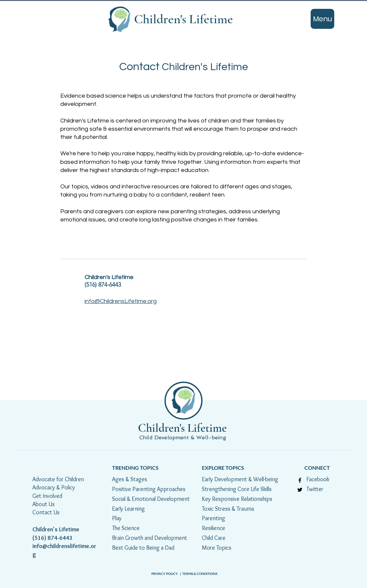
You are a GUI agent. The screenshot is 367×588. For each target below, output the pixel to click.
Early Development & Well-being (240, 479)
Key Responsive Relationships (237, 499)
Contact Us (46, 512)
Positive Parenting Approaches (149, 489)
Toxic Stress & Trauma (228, 509)
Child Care (214, 538)
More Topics (217, 548)
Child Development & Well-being (183, 437)
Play (117, 518)
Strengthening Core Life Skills (237, 489)
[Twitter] (300, 490)
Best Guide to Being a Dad (143, 548)
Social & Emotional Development (151, 499)
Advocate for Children (58, 479)
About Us (44, 504)
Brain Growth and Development (150, 538)
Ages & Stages (130, 479)
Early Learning (128, 509)
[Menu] (322, 19)
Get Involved (47, 496)
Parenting (213, 518)
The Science (127, 528)
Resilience (214, 528)
